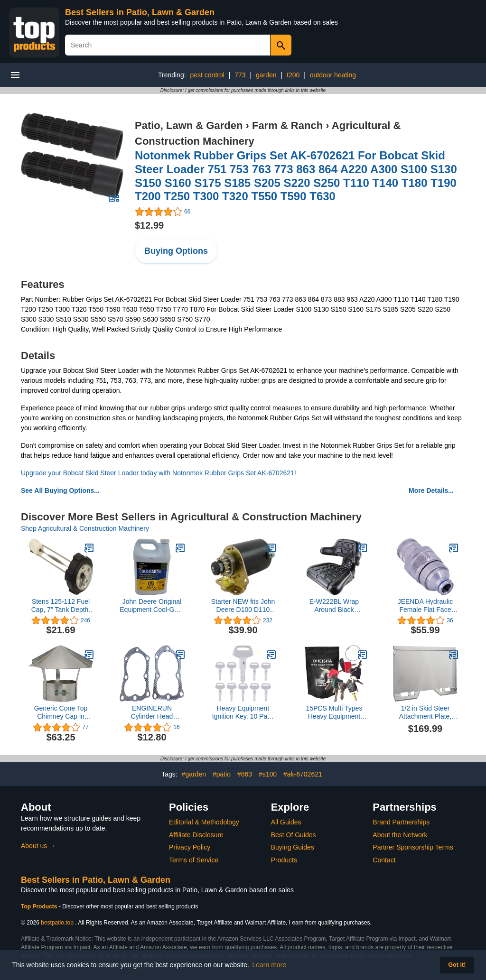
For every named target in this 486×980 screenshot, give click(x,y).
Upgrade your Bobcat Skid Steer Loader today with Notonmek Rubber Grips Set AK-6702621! (159, 473)
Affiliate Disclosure (196, 835)
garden (266, 75)
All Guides (286, 822)
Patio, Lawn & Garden (189, 125)
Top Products (40, 906)
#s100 (268, 774)
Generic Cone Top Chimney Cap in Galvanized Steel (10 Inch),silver (61, 712)
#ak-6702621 (303, 774)
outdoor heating (333, 75)
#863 (245, 774)
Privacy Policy (190, 847)
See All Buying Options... (60, 490)
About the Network (400, 835)
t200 (293, 75)
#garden (194, 774)
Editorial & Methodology (204, 822)
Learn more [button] (270, 965)
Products (284, 860)
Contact (384, 860)
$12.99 (149, 225)
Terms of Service (194, 860)
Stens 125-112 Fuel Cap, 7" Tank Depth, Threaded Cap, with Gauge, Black (61, 606)
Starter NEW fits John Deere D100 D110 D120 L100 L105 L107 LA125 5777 (243, 606)
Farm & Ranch (287, 125)
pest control (207, 75)
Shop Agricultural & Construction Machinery (85, 528)
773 (240, 75)
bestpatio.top (57, 923)
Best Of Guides (294, 835)
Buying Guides (293, 847)
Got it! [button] (457, 965)
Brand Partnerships (401, 822)
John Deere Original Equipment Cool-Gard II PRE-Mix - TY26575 (152, 606)
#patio (222, 774)
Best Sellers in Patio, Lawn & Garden (140, 12)
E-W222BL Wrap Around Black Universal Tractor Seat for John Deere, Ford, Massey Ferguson (334, 606)
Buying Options (176, 251)
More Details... (431, 490)
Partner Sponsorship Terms (413, 847)
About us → (38, 846)
